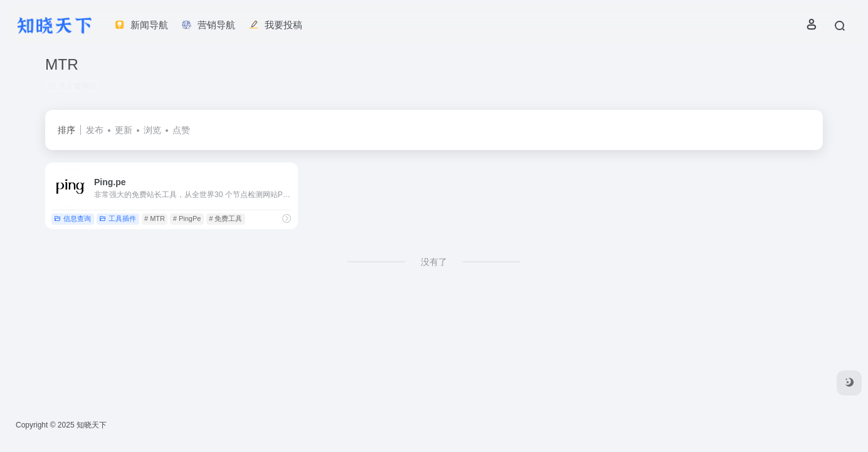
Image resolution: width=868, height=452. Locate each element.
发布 (95, 130)
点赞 (181, 130)
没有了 (434, 262)
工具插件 (118, 218)
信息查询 (72, 218)
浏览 (152, 130)
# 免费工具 (225, 218)
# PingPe (187, 218)
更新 (124, 130)
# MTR (155, 218)
